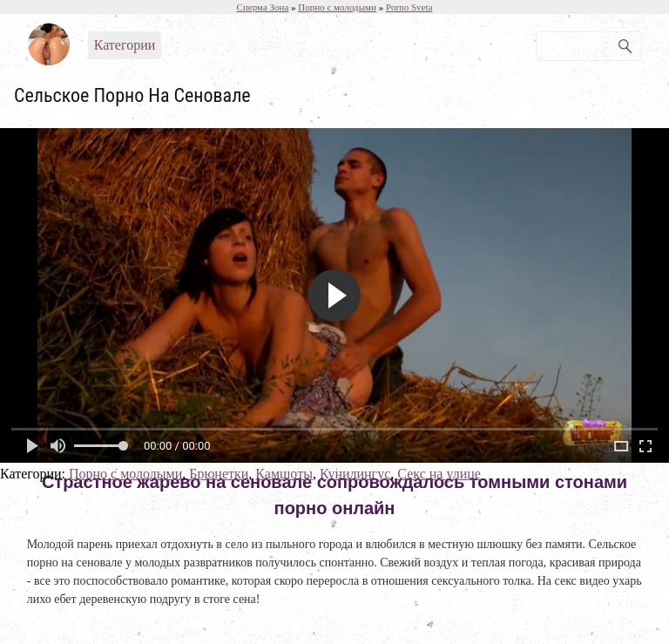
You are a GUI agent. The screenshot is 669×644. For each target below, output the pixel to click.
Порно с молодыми (125, 474)
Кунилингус (355, 474)
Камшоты (284, 474)
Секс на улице (439, 474)
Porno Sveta (409, 7)
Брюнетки (219, 474)
